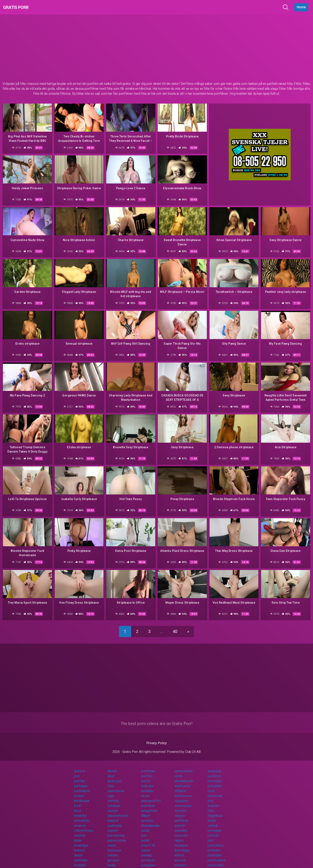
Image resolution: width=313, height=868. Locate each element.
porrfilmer (148, 766)
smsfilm (181, 806)
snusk (146, 826)
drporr (78, 851)
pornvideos (216, 841)
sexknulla (214, 766)
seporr (146, 846)
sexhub (213, 821)
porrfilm (147, 771)
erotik (179, 771)
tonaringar (81, 841)
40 (175, 627)
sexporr (180, 811)
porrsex (180, 856)
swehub (80, 831)
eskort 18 (148, 841)
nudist (112, 841)
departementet (118, 811)
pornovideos (217, 856)
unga (111, 791)
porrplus (181, 860)
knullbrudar (82, 796)
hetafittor (81, 811)
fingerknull (215, 811)
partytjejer (81, 781)
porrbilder (215, 851)
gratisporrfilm (151, 796)
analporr (113, 816)
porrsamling (116, 831)
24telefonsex (84, 826)
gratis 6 (79, 766)
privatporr (148, 856)
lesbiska (147, 781)
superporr (182, 796)
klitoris (179, 851)
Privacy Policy (157, 738)
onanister (181, 831)
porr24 (146, 776)
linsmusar (114, 846)
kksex (146, 791)
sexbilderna (116, 786)
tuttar (78, 836)
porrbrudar (215, 791)
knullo (212, 816)
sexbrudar (115, 821)
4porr (111, 771)
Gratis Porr (21, 7)
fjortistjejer (182, 846)
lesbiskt (213, 801)
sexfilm (113, 851)
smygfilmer (149, 806)
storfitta (113, 796)
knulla (112, 860)
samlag (146, 851)
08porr (146, 811)
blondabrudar (184, 776)
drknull (112, 766)
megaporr (181, 841)
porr (77, 771)
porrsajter (214, 826)
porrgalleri (215, 781)
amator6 (80, 821)
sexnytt (113, 806)
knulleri (79, 791)
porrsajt (213, 831)
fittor (111, 781)
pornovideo (216, 860)
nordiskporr (82, 786)
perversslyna (117, 836)
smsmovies (183, 801)
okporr (179, 836)
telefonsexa (183, 791)
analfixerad (182, 781)
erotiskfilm (82, 816)
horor (211, 786)
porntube (214, 846)
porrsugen (215, 776)
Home (301, 7)
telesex (79, 846)
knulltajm (147, 786)
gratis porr (115, 776)
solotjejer (114, 801)
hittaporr (181, 786)
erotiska (147, 816)
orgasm (113, 826)
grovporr (113, 856)
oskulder (181, 826)
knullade (80, 860)
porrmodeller (184, 766)
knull (77, 801)
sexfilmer (214, 771)
